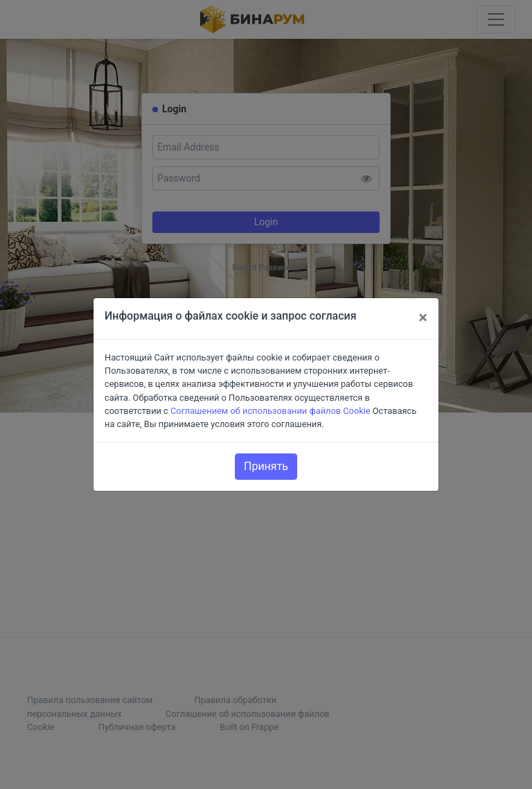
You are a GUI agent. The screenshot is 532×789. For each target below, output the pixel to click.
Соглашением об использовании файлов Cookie (271, 411)
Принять (266, 466)
